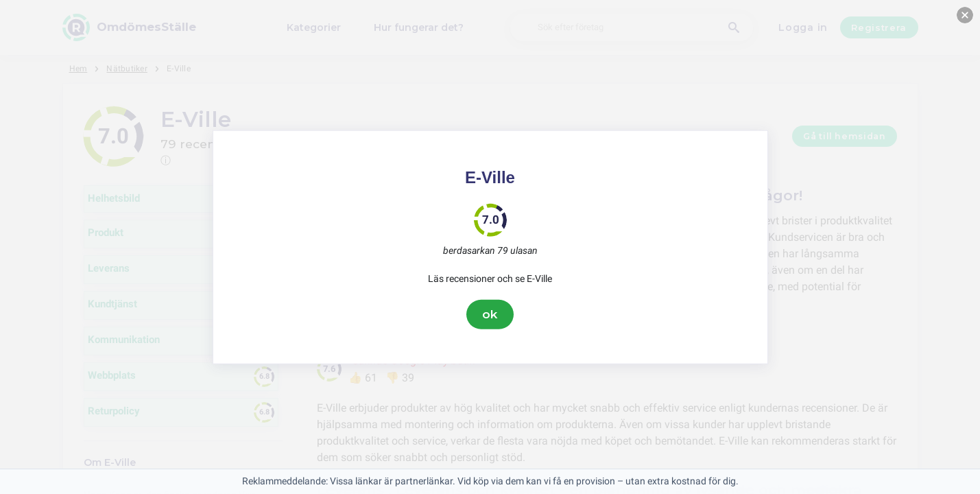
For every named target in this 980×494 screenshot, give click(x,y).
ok (490, 314)
